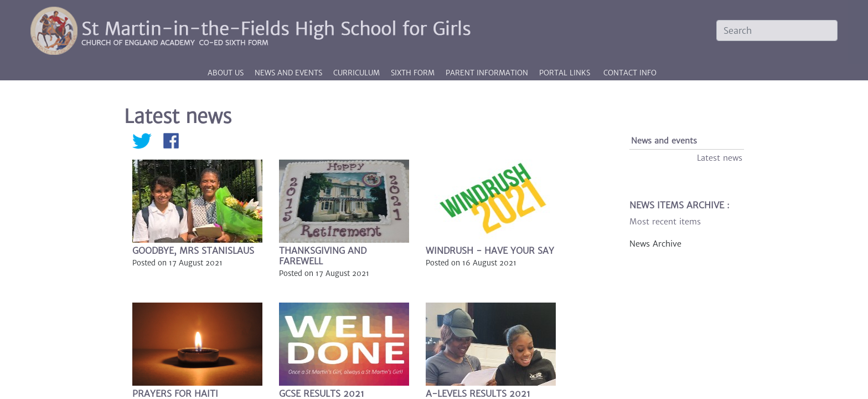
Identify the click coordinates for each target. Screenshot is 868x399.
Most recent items (665, 222)
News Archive (655, 244)
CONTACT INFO (630, 73)
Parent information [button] (488, 73)
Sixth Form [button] (414, 73)
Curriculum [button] (358, 73)
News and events (664, 141)
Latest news (720, 158)
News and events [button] (290, 73)
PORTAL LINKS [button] (565, 73)
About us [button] (227, 73)
